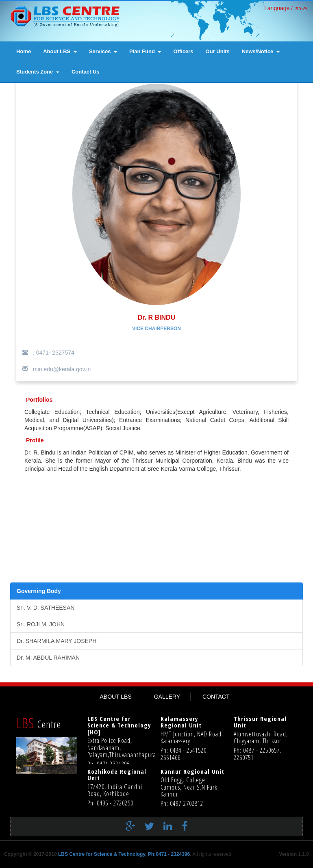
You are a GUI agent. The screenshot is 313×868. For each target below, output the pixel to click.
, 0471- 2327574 (48, 353)
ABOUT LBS (115, 697)
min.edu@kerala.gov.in (57, 369)
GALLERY (167, 697)
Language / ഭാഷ (286, 8)
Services (103, 51)
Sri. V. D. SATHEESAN (46, 608)
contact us (86, 72)
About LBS (60, 51)
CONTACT (216, 697)
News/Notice (261, 51)
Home (24, 51)
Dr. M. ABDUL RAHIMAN (48, 658)
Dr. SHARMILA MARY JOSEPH (57, 641)
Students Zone (38, 72)
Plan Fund (145, 51)
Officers (183, 51)
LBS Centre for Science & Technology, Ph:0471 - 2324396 (124, 854)
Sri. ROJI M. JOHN (41, 624)
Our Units (218, 51)
